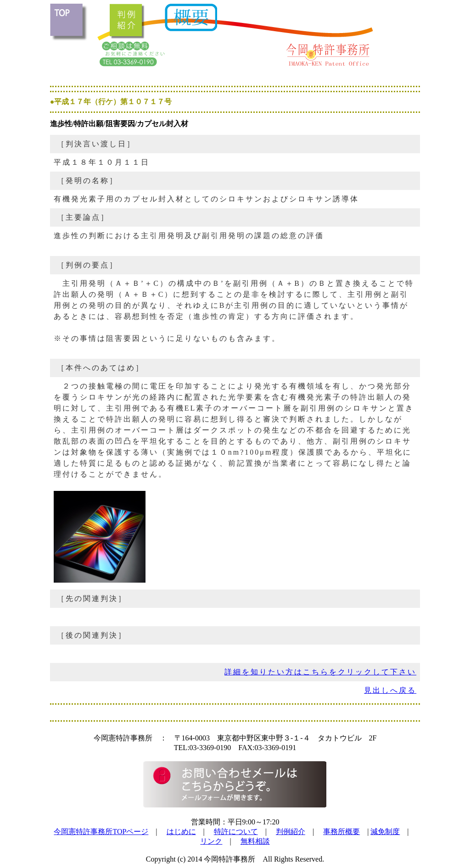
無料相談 (255, 841)
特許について (236, 832)
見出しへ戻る (390, 690)
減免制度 (385, 832)
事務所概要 (341, 832)
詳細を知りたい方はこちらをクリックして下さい (320, 672)
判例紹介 (291, 832)
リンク (211, 841)
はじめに (181, 832)
